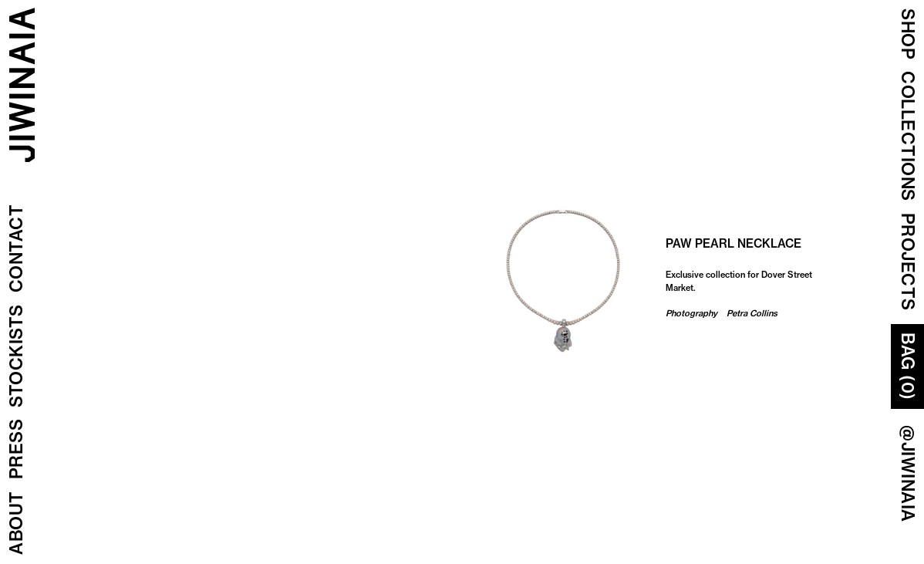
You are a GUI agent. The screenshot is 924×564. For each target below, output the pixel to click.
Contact (16, 249)
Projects (908, 262)
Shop (908, 34)
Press (16, 449)
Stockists (16, 356)
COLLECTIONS (908, 136)
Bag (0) (908, 366)
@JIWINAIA (908, 474)
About (16, 523)
